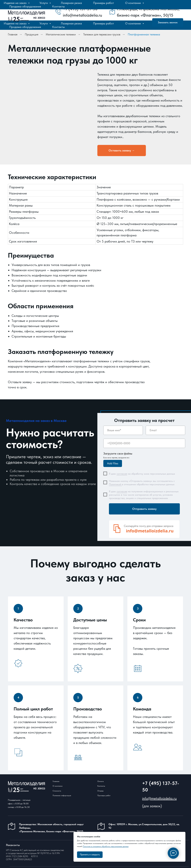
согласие (122, 474)
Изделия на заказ (15, 23)
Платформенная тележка (144, 34)
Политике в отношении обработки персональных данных (106, 846)
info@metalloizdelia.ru (159, 798)
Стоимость (57, 791)
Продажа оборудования (25, 27)
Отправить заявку (144, 509)
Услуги (44, 23)
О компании (133, 23)
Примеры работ (104, 23)
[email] (165, 430)
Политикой (115, 484)
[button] (122, 151)
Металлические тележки (61, 34)
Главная (13, 34)
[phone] (144, 443)
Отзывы (100, 791)
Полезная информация (62, 795)
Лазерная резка (71, 23)
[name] (123, 430)
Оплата (101, 781)
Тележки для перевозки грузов (102, 34)
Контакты (58, 27)
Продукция (32, 34)
